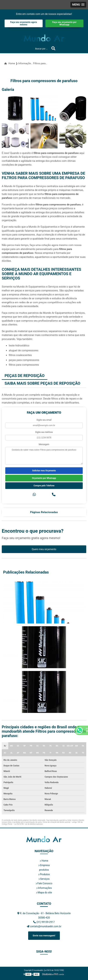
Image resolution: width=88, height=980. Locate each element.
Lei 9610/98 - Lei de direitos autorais (29, 824)
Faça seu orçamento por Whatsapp (64, 23)
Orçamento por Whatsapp (44, 478)
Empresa (44, 865)
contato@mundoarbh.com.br (44, 926)
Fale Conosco (44, 883)
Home (44, 861)
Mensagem (44, 444)
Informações (44, 888)
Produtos (44, 874)
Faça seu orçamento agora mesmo (24, 23)
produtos (44, 870)
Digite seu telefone (44, 432)
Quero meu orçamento (44, 549)
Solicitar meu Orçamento (44, 471)
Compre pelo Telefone (44, 486)
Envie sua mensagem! (44, 936)
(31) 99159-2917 (44, 922)
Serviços (44, 879)
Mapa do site (44, 892)
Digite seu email (44, 420)
